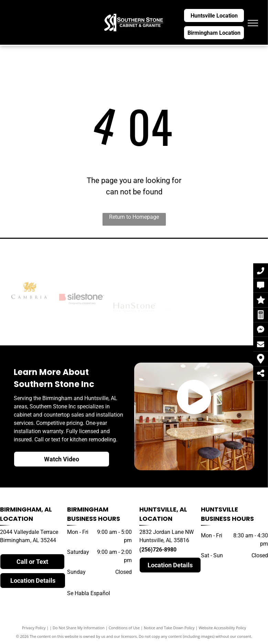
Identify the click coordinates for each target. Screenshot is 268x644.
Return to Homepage (134, 217)
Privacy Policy (34, 628)
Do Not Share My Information (79, 628)
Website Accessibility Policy (222, 628)
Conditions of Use (124, 628)
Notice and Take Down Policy (169, 628)
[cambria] (30, 311)
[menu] (253, 23)
